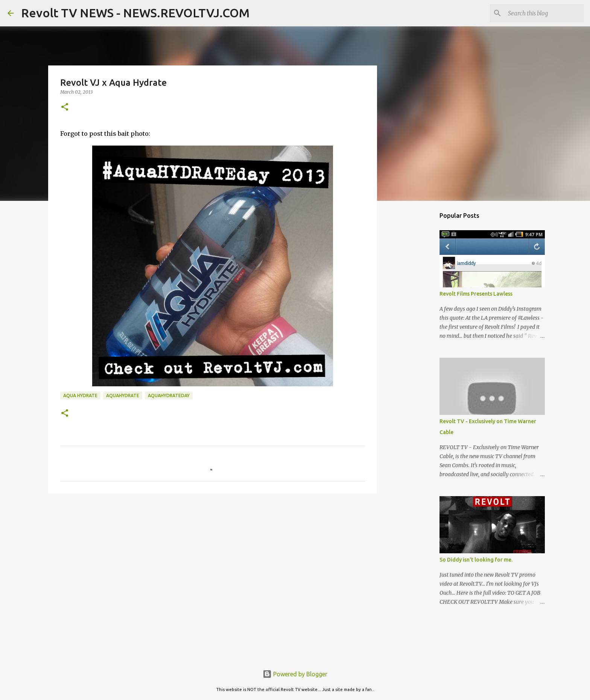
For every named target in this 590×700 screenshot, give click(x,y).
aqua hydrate (80, 396)
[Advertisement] (213, 557)
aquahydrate (123, 396)
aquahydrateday (169, 396)
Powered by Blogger (295, 674)
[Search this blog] (544, 13)
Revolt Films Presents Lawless (476, 294)
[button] (65, 107)
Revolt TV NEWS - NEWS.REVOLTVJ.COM (135, 13)
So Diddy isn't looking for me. (476, 560)
